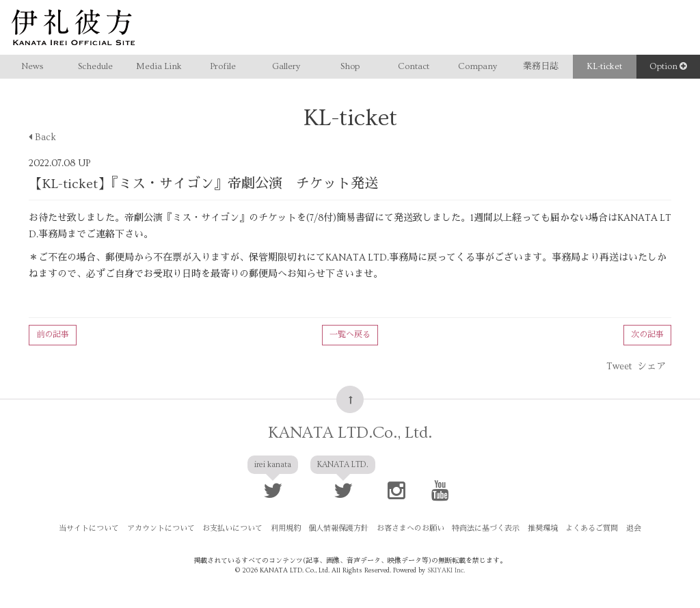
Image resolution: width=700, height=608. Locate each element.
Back (42, 137)
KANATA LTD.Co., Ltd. (350, 433)
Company (477, 66)
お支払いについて (234, 528)
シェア (651, 367)
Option (668, 66)
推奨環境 (542, 528)
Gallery (286, 66)
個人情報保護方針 (339, 528)
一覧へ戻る (350, 335)
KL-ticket (604, 66)
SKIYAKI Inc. (446, 570)
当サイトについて (91, 528)
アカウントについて (162, 528)
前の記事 (53, 335)
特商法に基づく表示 (486, 528)
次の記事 (647, 335)
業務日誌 (541, 66)
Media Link (159, 66)
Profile (223, 66)
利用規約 (286, 528)
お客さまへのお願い (410, 528)
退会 (632, 528)
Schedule (95, 66)
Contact (414, 66)
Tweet (619, 367)
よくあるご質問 (591, 528)
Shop (350, 66)
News (32, 66)
